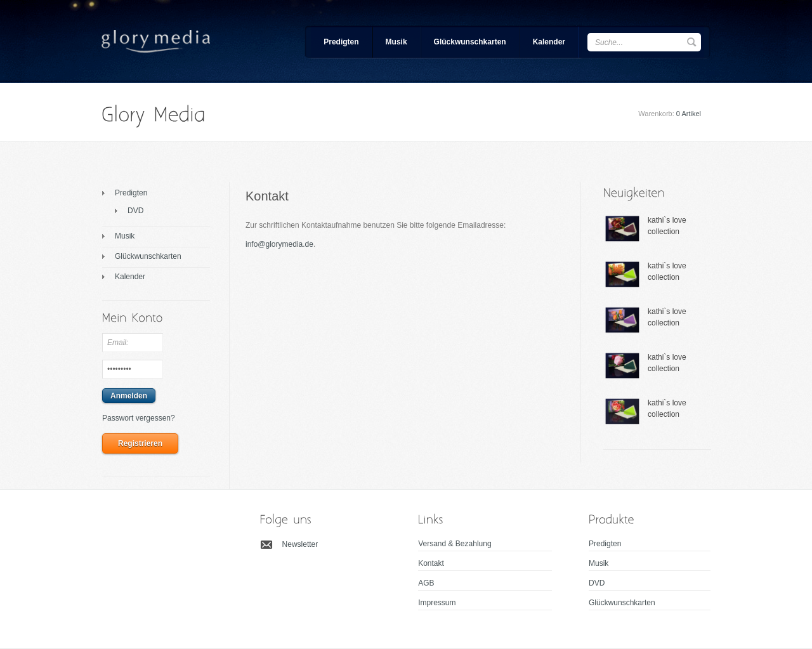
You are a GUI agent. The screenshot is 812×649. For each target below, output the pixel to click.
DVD (135, 211)
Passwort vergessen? (139, 418)
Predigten (341, 42)
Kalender (549, 42)
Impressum (437, 603)
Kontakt (431, 563)
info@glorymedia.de (279, 244)
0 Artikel (689, 114)
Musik (396, 42)
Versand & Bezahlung (455, 544)
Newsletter (300, 544)
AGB (426, 583)
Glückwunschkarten (470, 42)
